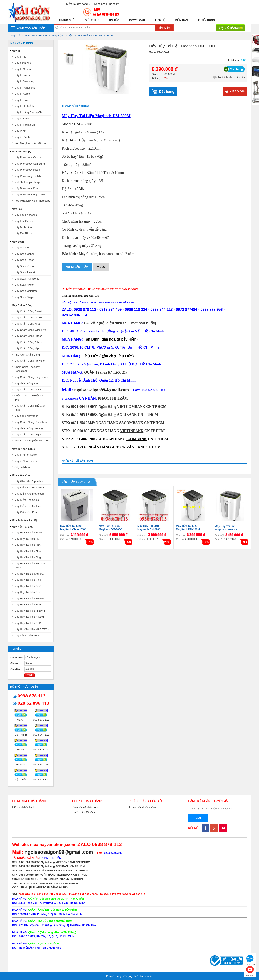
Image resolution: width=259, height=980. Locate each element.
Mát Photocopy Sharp (27, 182)
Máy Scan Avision (25, 285)
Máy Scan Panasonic (27, 279)
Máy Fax (17, 209)
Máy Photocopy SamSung (30, 164)
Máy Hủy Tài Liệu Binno (28, 605)
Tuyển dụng (206, 20)
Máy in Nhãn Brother (26, 461)
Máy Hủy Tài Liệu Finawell (30, 611)
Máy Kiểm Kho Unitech (28, 506)
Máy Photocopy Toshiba (28, 176)
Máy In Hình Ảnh (24, 106)
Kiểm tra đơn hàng (77, 4)
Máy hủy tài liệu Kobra (27, 636)
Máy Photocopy (21, 152)
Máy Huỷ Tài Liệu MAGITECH (95, 36)
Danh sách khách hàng (144, 807)
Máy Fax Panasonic (26, 215)
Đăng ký (114, 4)
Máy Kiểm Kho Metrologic (29, 494)
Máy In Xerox (22, 94)
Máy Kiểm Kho (21, 475)
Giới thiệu (92, 20)
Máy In (16, 51)
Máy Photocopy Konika (28, 188)
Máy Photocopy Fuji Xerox (30, 194)
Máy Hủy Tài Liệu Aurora (29, 574)
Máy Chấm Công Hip (27, 348)
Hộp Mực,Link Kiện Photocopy (32, 201)
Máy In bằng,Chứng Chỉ (28, 112)
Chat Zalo (250, 960)
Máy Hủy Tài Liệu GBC (28, 586)
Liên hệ (160, 20)
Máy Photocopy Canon (28, 157)
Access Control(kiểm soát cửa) (32, 441)
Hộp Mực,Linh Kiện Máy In (30, 143)
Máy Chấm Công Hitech (28, 336)
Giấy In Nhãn (22, 467)
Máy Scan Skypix (24, 297)
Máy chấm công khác (27, 383)
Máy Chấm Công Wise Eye (30, 330)
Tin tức (114, 20)
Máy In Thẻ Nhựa (25, 125)
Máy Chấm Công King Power (31, 377)
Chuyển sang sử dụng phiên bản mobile (129, 976)
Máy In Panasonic (25, 88)
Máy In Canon (23, 69)
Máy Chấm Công (22, 305)
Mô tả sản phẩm (77, 267)
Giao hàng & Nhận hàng (86, 807)
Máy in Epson (22, 118)
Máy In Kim (21, 100)
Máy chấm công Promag (29, 428)
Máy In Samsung (24, 81)
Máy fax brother (23, 227)
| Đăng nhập (100, 4)
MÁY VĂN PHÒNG (36, 36)
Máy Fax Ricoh (23, 233)
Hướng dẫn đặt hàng (84, 812)
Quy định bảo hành (24, 807)
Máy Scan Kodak (24, 266)
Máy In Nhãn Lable (23, 449)
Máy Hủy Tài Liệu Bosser (29, 598)
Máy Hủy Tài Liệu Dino (28, 580)
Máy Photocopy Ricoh (27, 170)
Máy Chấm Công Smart (28, 311)
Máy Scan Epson (24, 260)
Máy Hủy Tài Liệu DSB (28, 623)
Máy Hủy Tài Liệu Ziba (28, 551)
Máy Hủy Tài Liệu (62, 36)
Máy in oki (20, 131)
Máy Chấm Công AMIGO (29, 318)
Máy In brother (23, 75)
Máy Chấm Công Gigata (28, 434)
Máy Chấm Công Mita (27, 324)
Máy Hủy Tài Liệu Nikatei (29, 617)
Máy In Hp (20, 57)
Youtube (250, 971)
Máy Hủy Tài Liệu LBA (28, 545)
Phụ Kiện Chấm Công (27, 355)
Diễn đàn (181, 20)
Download (137, 20)
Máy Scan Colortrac (26, 291)
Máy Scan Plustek (25, 272)
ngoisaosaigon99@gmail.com (102, 390)
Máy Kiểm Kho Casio (27, 500)
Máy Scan (18, 242)
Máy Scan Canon (24, 254)
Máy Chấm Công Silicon (28, 342)
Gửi (198, 818)
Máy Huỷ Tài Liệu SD (27, 539)
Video (101, 267)
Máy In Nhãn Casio (26, 455)
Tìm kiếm (164, 28)
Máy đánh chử (23, 63)
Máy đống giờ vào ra (26, 416)
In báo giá (235, 91)
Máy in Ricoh (22, 137)
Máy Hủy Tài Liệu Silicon (29, 533)
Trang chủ (67, 20)
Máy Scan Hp (22, 248)
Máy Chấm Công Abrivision (30, 361)
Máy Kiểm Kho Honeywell (29, 488)
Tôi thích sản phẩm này (229, 77)
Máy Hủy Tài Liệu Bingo (28, 557)
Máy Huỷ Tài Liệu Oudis (28, 592)
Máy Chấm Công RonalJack (31, 422)
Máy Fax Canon (24, 221)
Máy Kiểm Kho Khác (26, 512)
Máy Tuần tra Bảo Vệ (24, 520)
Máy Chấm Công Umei (28, 389)
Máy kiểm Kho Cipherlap (29, 481)
